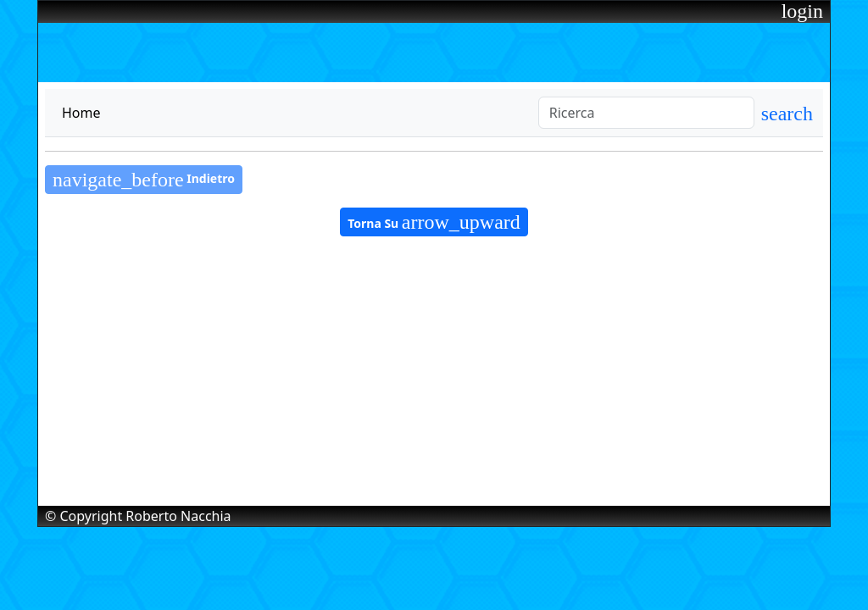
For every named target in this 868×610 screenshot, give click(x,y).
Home (81, 113)
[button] (787, 116)
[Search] (646, 113)
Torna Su (434, 222)
